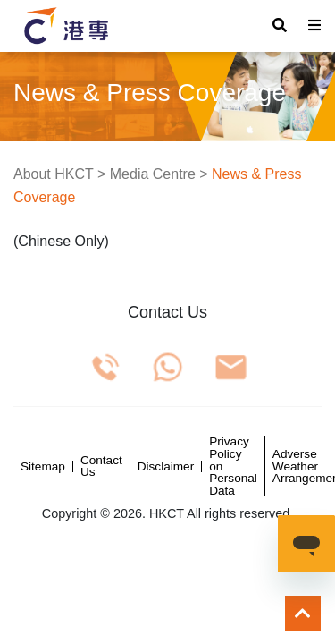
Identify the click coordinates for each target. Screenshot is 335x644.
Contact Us (101, 466)
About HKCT (54, 174)
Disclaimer (166, 467)
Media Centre (153, 174)
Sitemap (43, 467)
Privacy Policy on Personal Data (233, 466)
